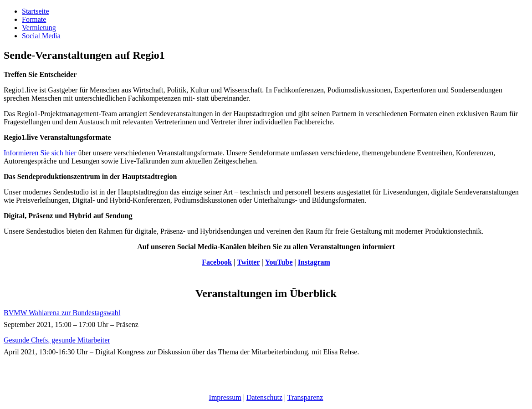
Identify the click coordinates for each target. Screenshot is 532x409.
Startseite (36, 11)
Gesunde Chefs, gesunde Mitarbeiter (57, 340)
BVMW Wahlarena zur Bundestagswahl (62, 313)
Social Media (41, 36)
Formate (34, 19)
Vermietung (39, 28)
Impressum (225, 397)
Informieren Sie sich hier (40, 153)
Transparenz (305, 397)
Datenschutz (264, 397)
